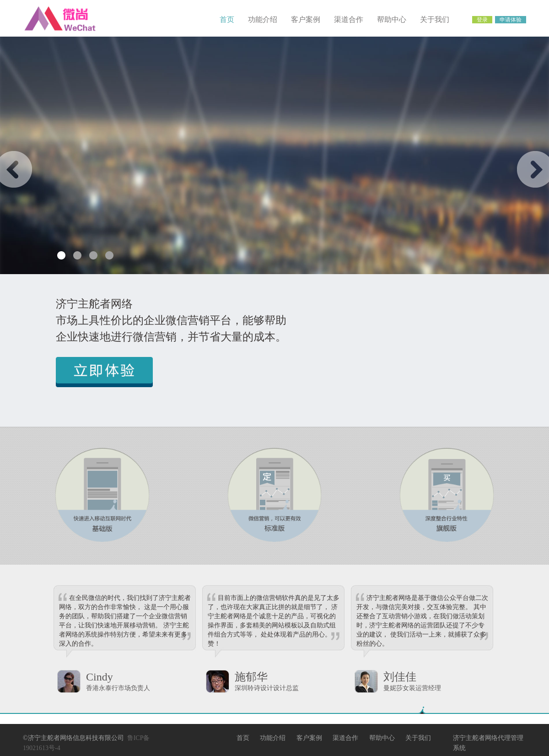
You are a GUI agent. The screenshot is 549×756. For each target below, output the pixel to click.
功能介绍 (263, 19)
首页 (227, 19)
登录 (482, 20)
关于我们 (435, 19)
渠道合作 (349, 19)
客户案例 (306, 19)
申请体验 (511, 20)
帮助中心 (392, 19)
